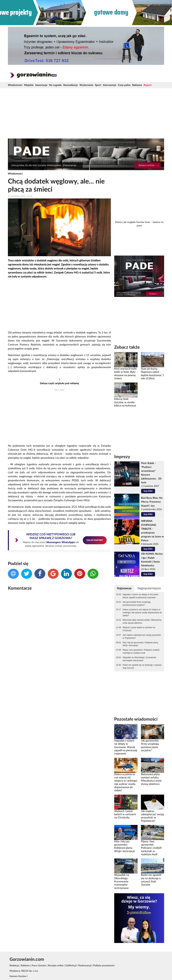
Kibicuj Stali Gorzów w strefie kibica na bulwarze (125, 402)
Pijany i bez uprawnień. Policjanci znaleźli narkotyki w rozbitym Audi (141, 651)
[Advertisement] (86, 113)
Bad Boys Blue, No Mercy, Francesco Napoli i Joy (152, 502)
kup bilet (148, 491)
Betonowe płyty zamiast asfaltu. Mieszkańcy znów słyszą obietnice (142, 621)
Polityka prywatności (104, 966)
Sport (98, 85)
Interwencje (110, 85)
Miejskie (29, 85)
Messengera (53, 542)
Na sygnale (55, 85)
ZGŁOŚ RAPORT (95, 540)
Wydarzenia (86, 85)
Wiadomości (15, 85)
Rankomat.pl (85, 966)
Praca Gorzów (39, 966)
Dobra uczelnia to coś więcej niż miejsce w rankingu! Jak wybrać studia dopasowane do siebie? (142, 613)
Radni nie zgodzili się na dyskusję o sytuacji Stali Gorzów (142, 667)
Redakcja (14, 966)
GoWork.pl (71, 966)
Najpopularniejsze (149, 588)
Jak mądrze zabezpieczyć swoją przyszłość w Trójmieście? (142, 637)
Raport (148, 85)
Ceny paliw (124, 85)
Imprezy (122, 457)
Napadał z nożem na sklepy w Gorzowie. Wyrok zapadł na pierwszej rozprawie (141, 596)
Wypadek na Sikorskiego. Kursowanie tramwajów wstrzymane (139, 659)
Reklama (137, 85)
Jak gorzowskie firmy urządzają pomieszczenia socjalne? (136, 604)
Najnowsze (124, 588)
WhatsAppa (68, 542)
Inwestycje (41, 85)
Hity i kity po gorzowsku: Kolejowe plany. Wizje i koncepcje (141, 644)
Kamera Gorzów (18, 976)
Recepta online (56, 966)
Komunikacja (71, 85)
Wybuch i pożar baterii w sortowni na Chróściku (139, 629)
